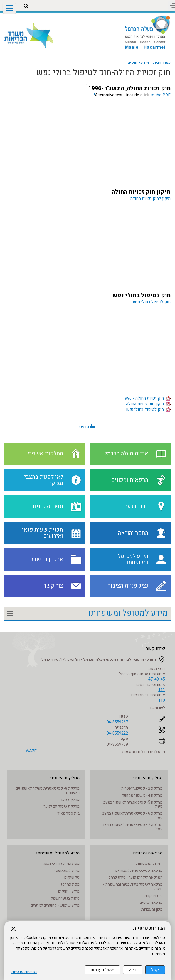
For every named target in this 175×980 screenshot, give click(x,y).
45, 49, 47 (157, 679)
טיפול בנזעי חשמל (65, 898)
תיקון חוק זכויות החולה (141, 192)
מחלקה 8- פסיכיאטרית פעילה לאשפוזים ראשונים (48, 790)
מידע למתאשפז (67, 870)
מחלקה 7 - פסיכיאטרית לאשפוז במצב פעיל (132, 827)
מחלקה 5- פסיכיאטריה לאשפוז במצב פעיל (133, 804)
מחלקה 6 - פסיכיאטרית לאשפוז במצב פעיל (132, 816)
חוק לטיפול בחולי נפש (141, 295)
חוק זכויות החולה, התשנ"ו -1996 (128, 88)
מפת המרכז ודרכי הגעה (61, 864)
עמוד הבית (162, 62)
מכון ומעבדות (152, 909)
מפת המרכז (70, 884)
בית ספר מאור (68, 813)
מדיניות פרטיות (24, 972)
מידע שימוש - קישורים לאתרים (55, 905)
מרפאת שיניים (151, 902)
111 (162, 690)
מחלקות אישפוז (148, 778)
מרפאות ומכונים (148, 853)
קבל (155, 970)
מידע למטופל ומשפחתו (128, 613)
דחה (133, 970)
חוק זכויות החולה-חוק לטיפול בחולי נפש (103, 73)
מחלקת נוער (70, 800)
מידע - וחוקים (69, 891)
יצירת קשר (156, 649)
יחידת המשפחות (149, 864)
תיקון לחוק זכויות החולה (151, 198)
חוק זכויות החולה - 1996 (147, 398)
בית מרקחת (153, 896)
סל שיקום (72, 877)
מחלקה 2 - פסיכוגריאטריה (142, 788)
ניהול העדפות (102, 970)
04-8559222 (117, 733)
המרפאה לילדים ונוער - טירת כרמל (135, 877)
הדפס (84, 427)
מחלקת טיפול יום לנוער (61, 806)
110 (162, 700)
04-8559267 (117, 722)
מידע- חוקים (138, 62)
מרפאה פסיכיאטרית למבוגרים (139, 870)
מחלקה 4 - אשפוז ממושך (142, 795)
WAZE (31, 751)
